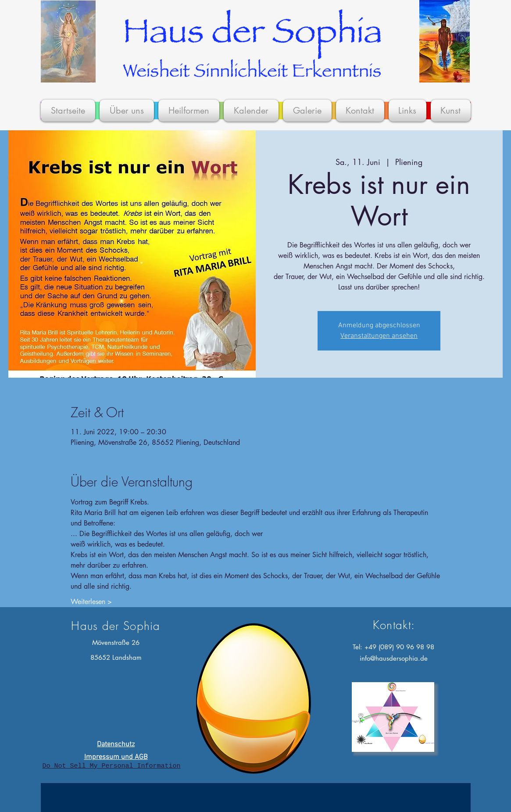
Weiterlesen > (91, 602)
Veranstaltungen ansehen (379, 336)
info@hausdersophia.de (394, 658)
